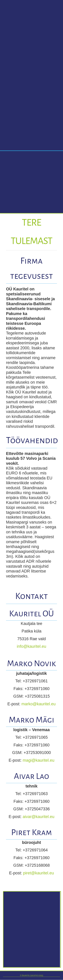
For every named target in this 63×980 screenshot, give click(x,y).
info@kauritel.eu (32, 646)
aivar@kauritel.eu (39, 817)
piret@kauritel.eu (39, 873)
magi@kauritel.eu (39, 760)
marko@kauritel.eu (38, 704)
